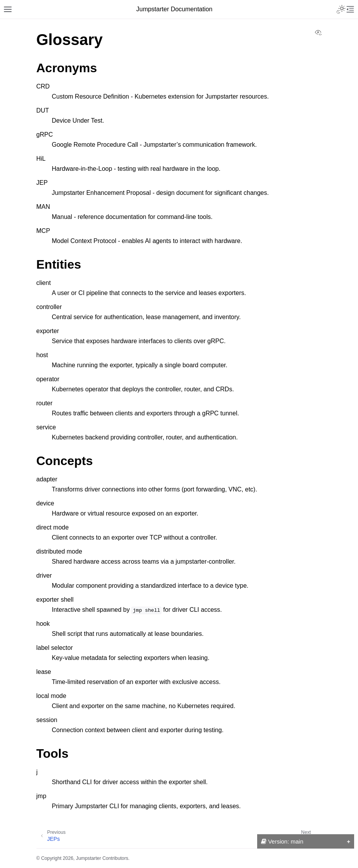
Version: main (282, 841)
